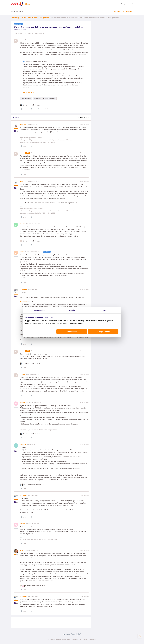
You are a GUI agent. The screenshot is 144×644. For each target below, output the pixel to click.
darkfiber (23, 124)
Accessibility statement (88, 639)
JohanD (22, 224)
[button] (118, 11)
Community (15, 18)
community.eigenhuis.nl (124, 4)
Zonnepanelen (44, 18)
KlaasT (22, 550)
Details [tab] (72, 310)
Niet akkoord (72, 332)
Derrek (22, 252)
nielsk (22, 40)
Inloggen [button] (129, 11)
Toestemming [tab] (39, 310)
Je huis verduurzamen (29, 18)
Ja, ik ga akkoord (103, 332)
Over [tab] (105, 310)
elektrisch (37, 99)
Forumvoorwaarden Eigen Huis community (63, 639)
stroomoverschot (49, 99)
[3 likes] (32, 586)
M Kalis (22, 374)
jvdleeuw (23, 444)
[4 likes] (32, 485)
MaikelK (22, 403)
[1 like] (30, 105)
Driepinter (24, 290)
